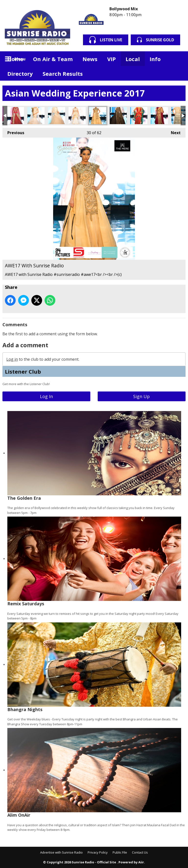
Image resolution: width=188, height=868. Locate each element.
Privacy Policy (98, 852)
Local (133, 59)
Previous (13, 132)
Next (173, 132)
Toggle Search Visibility (178, 59)
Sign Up (141, 396)
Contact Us (140, 852)
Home (15, 59)
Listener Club (23, 371)
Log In (46, 396)
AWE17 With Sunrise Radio (15, 116)
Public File (120, 852)
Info (155, 59)
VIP (112, 59)
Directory (20, 74)
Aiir (141, 862)
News (90, 59)
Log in (12, 359)
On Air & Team (53, 59)
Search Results (63, 74)
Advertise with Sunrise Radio (61, 852)
